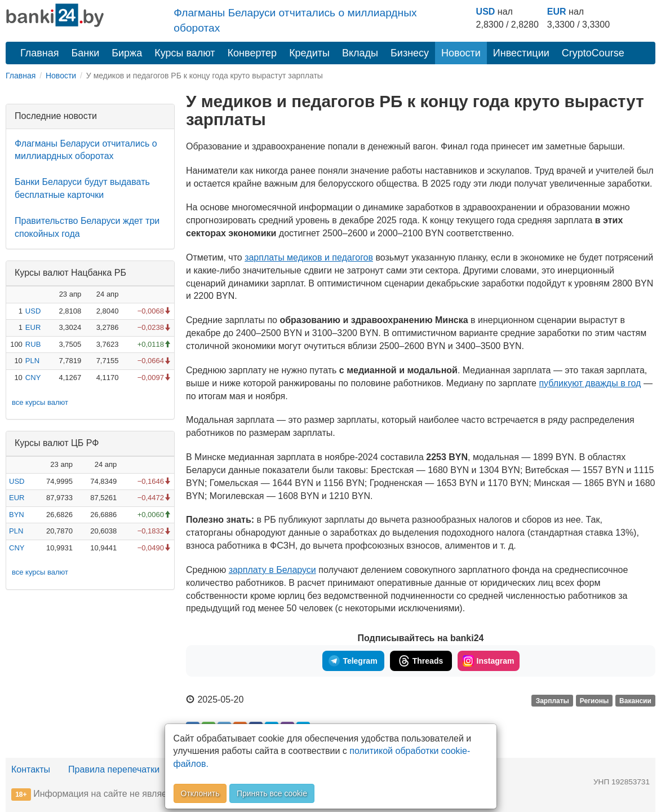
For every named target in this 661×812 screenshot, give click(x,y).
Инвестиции (521, 53)
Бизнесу (410, 53)
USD (486, 12)
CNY (33, 378)
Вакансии (635, 700)
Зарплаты (553, 700)
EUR (557, 12)
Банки (86, 53)
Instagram (489, 661)
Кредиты (309, 53)
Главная (40, 53)
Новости (461, 53)
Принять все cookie (272, 793)
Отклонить (200, 793)
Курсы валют (185, 53)
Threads (421, 661)
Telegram (353, 661)
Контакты (31, 769)
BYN (17, 515)
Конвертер (252, 53)
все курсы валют (40, 402)
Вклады (360, 53)
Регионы (595, 700)
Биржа (127, 53)
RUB (33, 344)
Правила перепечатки (114, 769)
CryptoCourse (593, 53)
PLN (32, 361)
